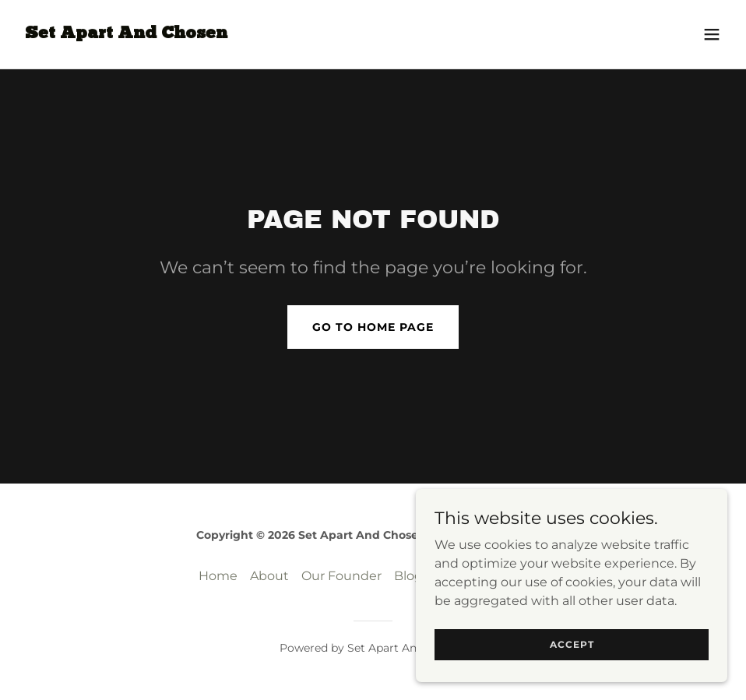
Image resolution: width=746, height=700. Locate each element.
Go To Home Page (373, 327)
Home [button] (218, 576)
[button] (712, 34)
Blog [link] (408, 576)
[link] (126, 34)
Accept (572, 644)
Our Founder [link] (341, 576)
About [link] (269, 576)
